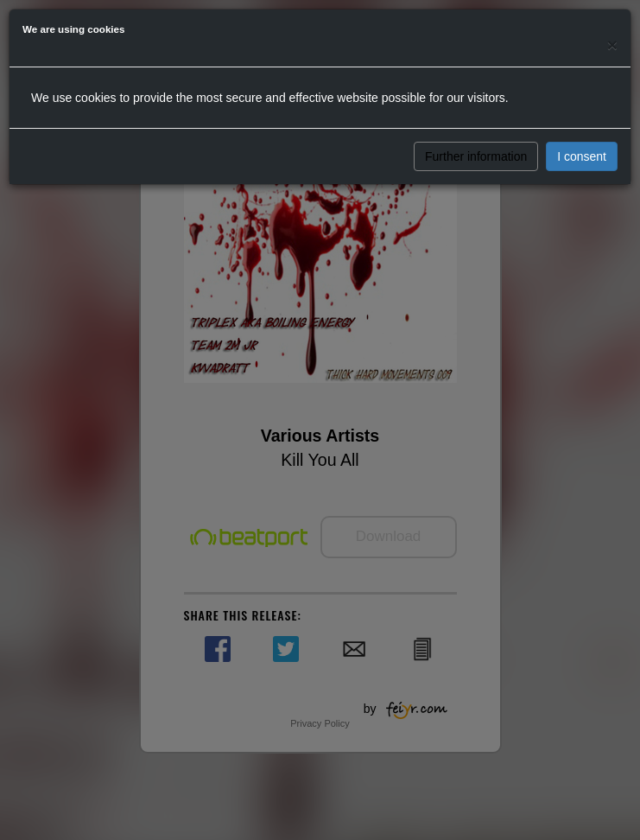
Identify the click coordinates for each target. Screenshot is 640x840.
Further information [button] (476, 156)
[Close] (612, 45)
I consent (582, 156)
